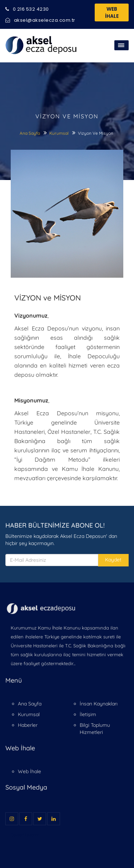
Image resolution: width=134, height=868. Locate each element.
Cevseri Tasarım (25, 835)
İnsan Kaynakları (99, 704)
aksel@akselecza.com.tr (40, 20)
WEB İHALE (112, 12)
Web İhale (29, 771)
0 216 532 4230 (27, 9)
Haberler (28, 725)
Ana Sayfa (30, 133)
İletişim (88, 714)
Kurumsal (59, 133)
